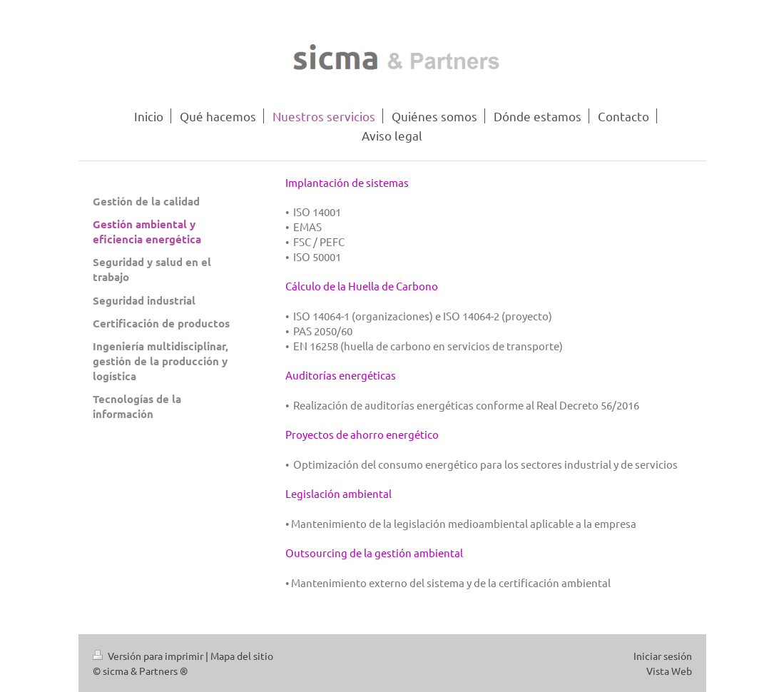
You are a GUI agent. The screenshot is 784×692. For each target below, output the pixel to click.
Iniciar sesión (663, 656)
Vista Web (669, 671)
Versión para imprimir (149, 656)
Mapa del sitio (242, 656)
